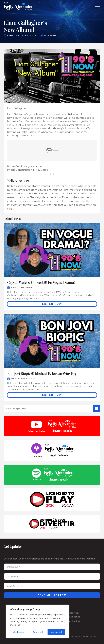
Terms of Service (82, 636)
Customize (19, 632)
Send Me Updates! (52, 595)
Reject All (38, 632)
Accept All (56, 632)
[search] (97, 408)
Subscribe (75, 617)
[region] (37, 622)
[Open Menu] (98, 6)
